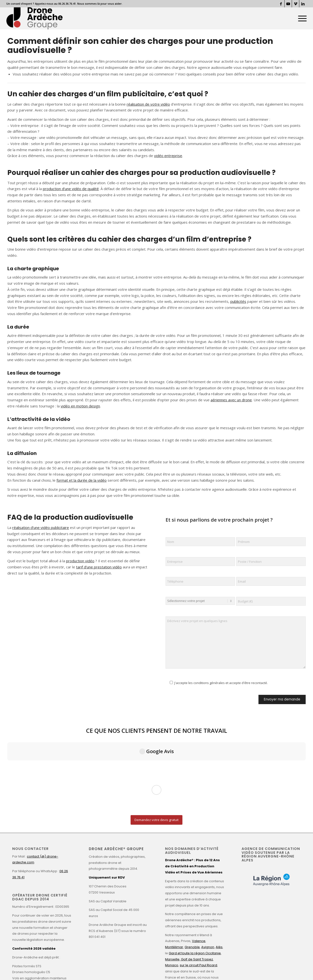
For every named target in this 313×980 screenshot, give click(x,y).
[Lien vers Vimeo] (296, 4)
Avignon (208, 860)
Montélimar (174, 860)
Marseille (172, 872)
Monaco (172, 878)
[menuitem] (301, 18)
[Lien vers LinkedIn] (303, 4)
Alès (219, 860)
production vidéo (80, 561)
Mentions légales (72, 968)
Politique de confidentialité (106, 968)
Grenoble (192, 860)
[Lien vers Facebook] (281, 4)
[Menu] (301, 18)
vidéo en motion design (80, 406)
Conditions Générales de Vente (149, 968)
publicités (238, 301)
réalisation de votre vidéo (148, 104)
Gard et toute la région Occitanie (195, 865)
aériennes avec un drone (231, 400)
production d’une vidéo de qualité (71, 189)
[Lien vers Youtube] (288, 4)
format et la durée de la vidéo (82, 480)
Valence (199, 853)
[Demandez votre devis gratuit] (156, 732)
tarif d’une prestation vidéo (99, 567)
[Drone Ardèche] (34, 18)
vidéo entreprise (168, 156)
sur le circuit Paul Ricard (198, 878)
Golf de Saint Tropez (197, 872)
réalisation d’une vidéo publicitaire (41, 527)
